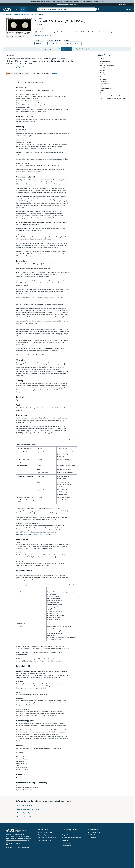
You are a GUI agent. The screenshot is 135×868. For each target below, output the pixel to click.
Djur (28, 9)
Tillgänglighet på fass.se (70, 835)
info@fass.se (47, 835)
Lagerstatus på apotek (95, 832)
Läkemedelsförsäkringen (106, 32)
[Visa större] (71, 440)
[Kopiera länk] (21, 67)
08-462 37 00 (48, 832)
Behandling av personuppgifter (72, 838)
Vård (23, 9)
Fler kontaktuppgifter (45, 840)
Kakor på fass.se (67, 843)
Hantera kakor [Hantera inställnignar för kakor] (66, 846)
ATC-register (92, 838)
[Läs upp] (11, 67)
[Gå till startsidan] (7, 9)
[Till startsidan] (4, 14)
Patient (16, 9)
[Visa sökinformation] (98, 9)
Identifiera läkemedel (94, 835)
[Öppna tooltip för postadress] (50, 534)
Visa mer (25, 73)
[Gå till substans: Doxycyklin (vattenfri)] (73, 43)
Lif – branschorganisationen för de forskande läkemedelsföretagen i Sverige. (18, 839)
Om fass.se (65, 832)
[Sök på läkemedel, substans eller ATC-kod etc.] (68, 9)
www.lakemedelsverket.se (35, 534)
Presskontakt (66, 840)
